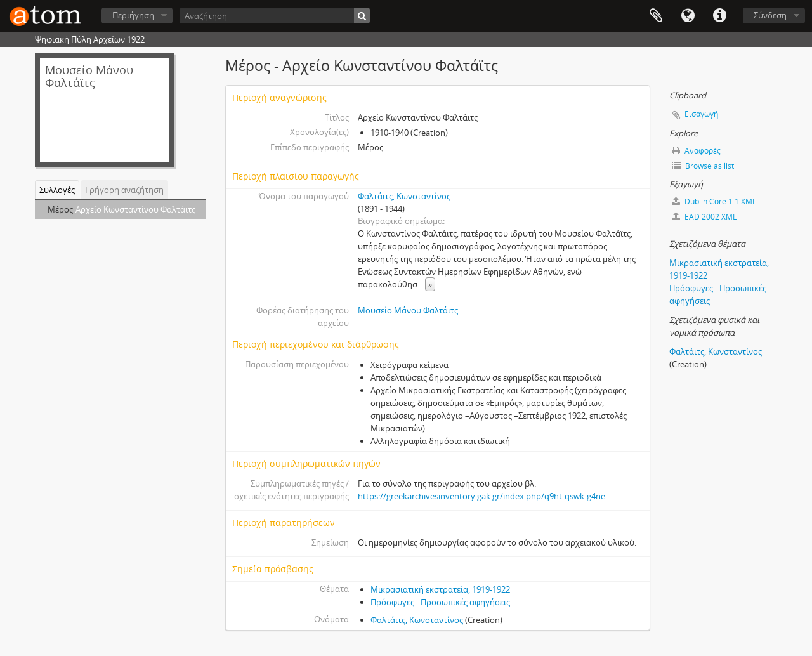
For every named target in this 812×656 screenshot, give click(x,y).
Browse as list (703, 166)
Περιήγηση (133, 15)
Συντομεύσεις (719, 16)
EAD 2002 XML (704, 217)
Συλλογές (57, 190)
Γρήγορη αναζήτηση (124, 190)
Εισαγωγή (701, 114)
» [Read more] (430, 284)
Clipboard (656, 16)
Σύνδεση (770, 15)
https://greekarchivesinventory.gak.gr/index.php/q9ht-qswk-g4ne (481, 496)
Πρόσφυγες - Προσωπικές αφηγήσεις (440, 602)
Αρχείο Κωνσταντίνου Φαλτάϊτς (135, 209)
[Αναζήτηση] (275, 16)
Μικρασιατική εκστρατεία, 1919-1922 (440, 589)
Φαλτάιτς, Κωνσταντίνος (404, 196)
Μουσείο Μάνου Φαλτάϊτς (408, 310)
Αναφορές (696, 151)
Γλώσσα (688, 16)
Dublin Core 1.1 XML (714, 201)
